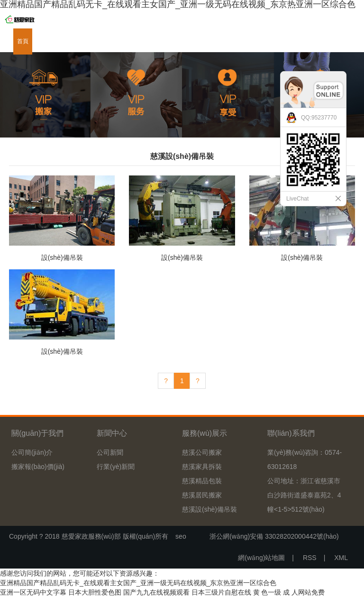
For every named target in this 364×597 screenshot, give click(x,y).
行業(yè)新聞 (116, 467)
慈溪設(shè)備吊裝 (209, 509)
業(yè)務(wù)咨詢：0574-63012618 (305, 459)
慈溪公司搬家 (202, 452)
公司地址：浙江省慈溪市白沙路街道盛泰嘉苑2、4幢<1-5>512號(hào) (304, 495)
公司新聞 (110, 452)
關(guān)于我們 (56, 41)
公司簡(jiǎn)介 (32, 452)
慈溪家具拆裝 (202, 467)
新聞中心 (136, 41)
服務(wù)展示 (100, 41)
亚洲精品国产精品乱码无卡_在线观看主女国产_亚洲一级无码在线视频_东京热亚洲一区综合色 (138, 583)
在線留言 (238, 41)
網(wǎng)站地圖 (261, 558)
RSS (310, 558)
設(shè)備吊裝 (62, 257)
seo (181, 536)
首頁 (23, 41)
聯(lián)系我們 (275, 41)
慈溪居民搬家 (202, 495)
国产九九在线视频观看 (156, 592)
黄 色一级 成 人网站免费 (289, 592)
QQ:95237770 (319, 118)
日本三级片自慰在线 (221, 592)
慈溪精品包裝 (202, 481)
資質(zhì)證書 (202, 41)
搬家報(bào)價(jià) (38, 467)
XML (341, 558)
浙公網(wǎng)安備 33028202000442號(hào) (271, 536)
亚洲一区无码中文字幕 (33, 592)
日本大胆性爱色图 (95, 592)
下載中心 (166, 41)
